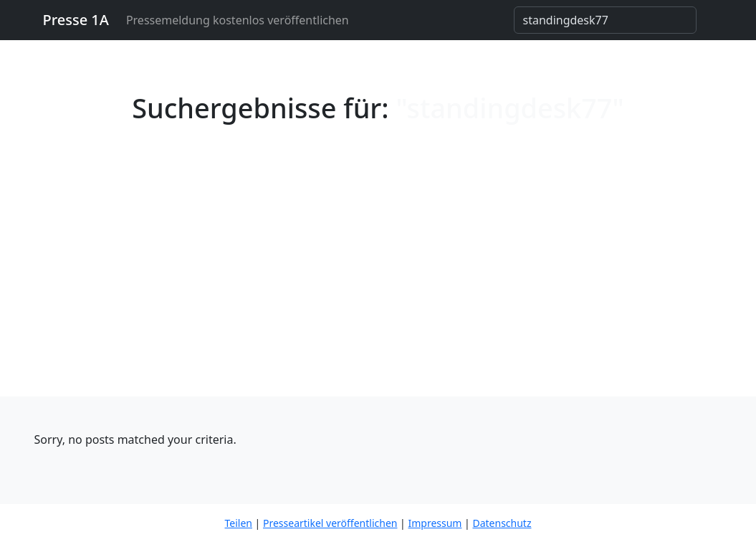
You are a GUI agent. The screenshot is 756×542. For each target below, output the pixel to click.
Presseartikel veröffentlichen (330, 523)
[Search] (605, 20)
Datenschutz (502, 523)
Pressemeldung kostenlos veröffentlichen (238, 20)
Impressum (435, 523)
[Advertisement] (378, 289)
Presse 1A (76, 20)
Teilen (239, 523)
